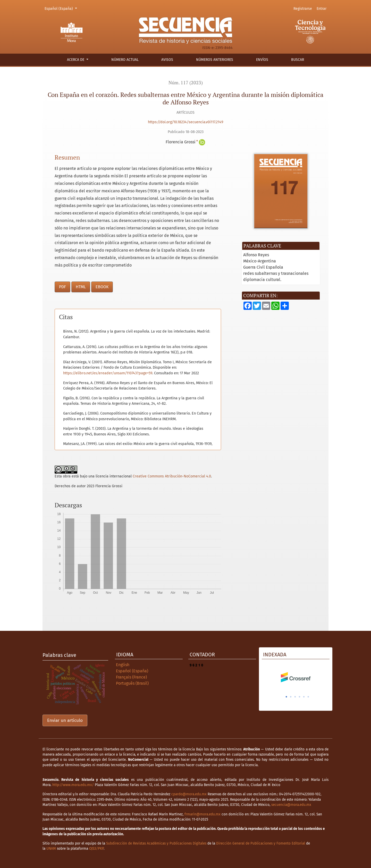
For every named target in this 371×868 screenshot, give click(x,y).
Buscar (298, 60)
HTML (81, 287)
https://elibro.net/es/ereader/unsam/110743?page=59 (108, 373)
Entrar (322, 9)
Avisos (167, 60)
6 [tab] (308, 697)
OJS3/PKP (96, 849)
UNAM (51, 849)
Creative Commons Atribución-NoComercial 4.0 (172, 476)
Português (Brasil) (132, 683)
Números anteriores (215, 60)
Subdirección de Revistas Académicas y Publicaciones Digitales (156, 843)
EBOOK (102, 287)
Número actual (125, 60)
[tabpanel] (296, 677)
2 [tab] (291, 697)
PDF (62, 287)
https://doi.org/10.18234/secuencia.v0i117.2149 (186, 122)
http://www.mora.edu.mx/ (73, 785)
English (123, 665)
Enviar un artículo (65, 720)
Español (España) (62, 8)
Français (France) (131, 677)
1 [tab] (286, 697)
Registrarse (303, 9)
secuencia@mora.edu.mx (291, 805)
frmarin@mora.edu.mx (203, 814)
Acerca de (76, 60)
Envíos (262, 60)
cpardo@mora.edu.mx (189, 794)
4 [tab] (300, 697)
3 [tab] (295, 697)
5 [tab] (304, 697)
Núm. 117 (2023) (186, 83)
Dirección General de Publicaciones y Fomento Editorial (261, 843)
